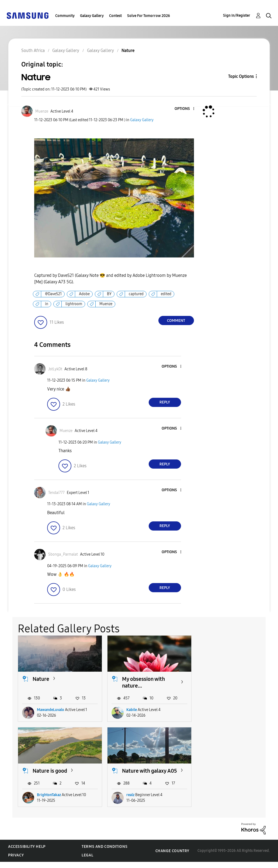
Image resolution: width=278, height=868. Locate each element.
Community (65, 16)
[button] (185, 109)
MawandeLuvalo (51, 710)
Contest (115, 16)
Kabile (131, 710)
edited (166, 294)
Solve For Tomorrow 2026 (149, 16)
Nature (41, 679)
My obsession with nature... (143, 682)
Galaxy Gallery (92, 16)
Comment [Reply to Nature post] (176, 321)
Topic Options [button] (241, 76)
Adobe (84, 294)
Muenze (106, 304)
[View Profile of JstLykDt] (55, 369)
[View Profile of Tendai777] (56, 493)
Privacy (16, 861)
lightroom (74, 304)
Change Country (172, 857)
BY (109, 294)
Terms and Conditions (105, 853)
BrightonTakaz (227, 710)
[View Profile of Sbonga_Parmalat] (63, 554)
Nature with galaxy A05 (55, 773)
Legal (87, 861)
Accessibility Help (27, 853)
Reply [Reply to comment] (165, 402)
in (47, 304)
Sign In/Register (237, 15)
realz (41, 801)
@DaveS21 (53, 294)
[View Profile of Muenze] (42, 111)
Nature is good (228, 679)
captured (136, 294)
